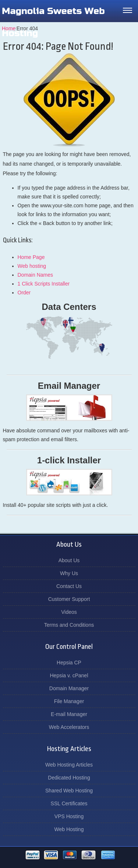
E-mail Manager (69, 714)
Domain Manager (69, 688)
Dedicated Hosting (69, 778)
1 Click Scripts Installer (44, 284)
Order (24, 293)
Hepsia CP (69, 663)
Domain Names (35, 275)
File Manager (69, 701)
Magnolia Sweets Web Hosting (53, 22)
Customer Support (69, 599)
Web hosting (32, 266)
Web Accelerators (69, 727)
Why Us (69, 573)
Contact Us (69, 586)
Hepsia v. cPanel (69, 675)
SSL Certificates (69, 803)
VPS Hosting (69, 816)
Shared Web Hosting (69, 791)
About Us (69, 560)
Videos (69, 612)
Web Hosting (69, 829)
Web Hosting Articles (69, 765)
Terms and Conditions (69, 625)
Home (9, 28)
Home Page (31, 257)
